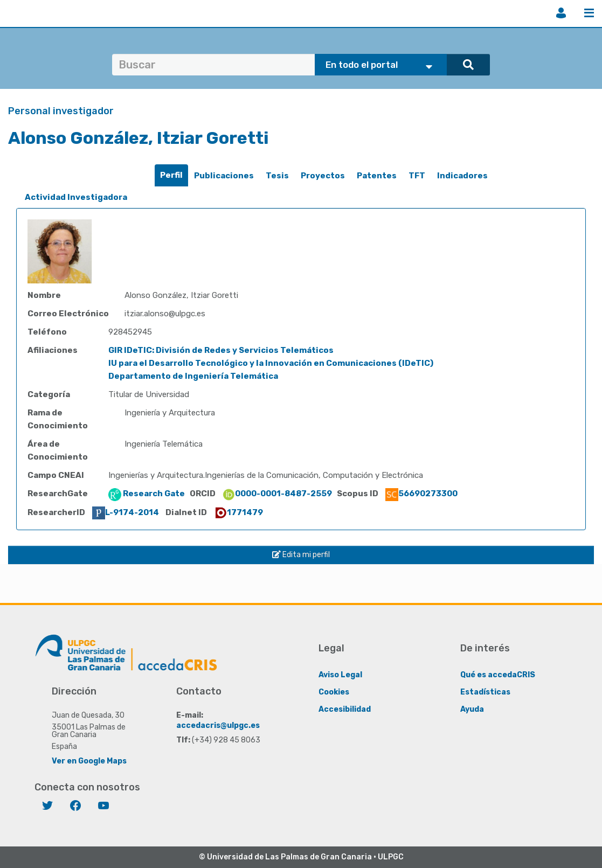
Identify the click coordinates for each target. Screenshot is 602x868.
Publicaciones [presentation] (224, 176)
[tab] (171, 175)
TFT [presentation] (417, 176)
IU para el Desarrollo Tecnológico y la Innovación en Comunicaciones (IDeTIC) (271, 363)
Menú (589, 13)
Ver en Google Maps (89, 761)
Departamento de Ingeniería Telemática (193, 376)
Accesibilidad (345, 709)
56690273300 (421, 494)
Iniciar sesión (561, 13)
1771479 (238, 512)
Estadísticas (485, 692)
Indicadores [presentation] (462, 176)
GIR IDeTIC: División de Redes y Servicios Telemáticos (221, 350)
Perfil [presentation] (171, 175)
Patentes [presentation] (377, 176)
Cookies (334, 692)
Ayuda (472, 709)
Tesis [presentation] (277, 176)
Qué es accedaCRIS (498, 675)
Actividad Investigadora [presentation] (76, 197)
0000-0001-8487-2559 (277, 494)
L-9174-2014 (126, 512)
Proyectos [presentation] (323, 176)
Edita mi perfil (301, 555)
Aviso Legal (340, 675)
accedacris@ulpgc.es (218, 725)
